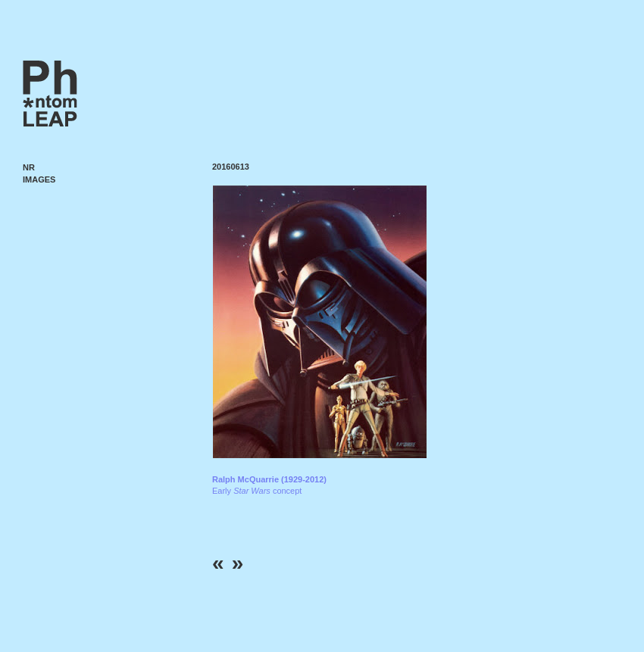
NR (29, 167)
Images (39, 179)
